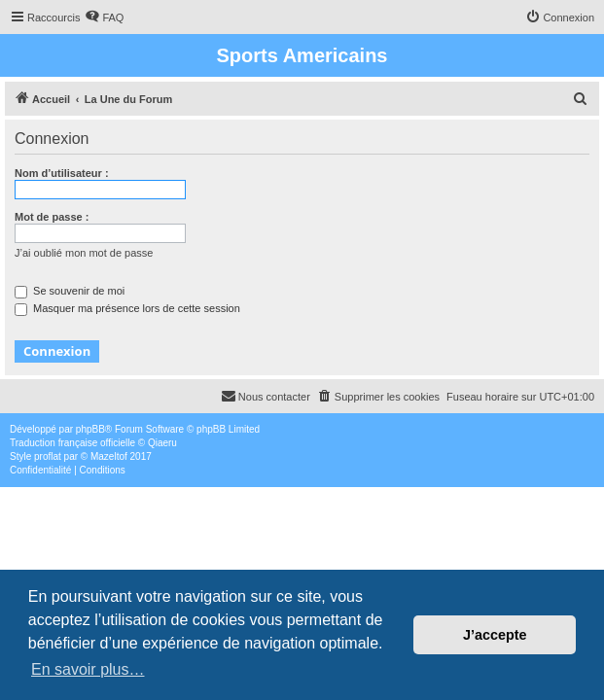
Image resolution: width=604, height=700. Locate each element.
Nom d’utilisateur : (62, 173)
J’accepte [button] (495, 635)
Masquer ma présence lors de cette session (127, 308)
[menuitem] (104, 17)
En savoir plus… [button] (88, 669)
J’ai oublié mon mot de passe (84, 253)
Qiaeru (162, 443)
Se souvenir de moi (70, 291)
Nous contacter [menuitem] (266, 396)
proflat (48, 456)
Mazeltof (109, 456)
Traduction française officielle (72, 443)
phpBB (90, 429)
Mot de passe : (52, 217)
